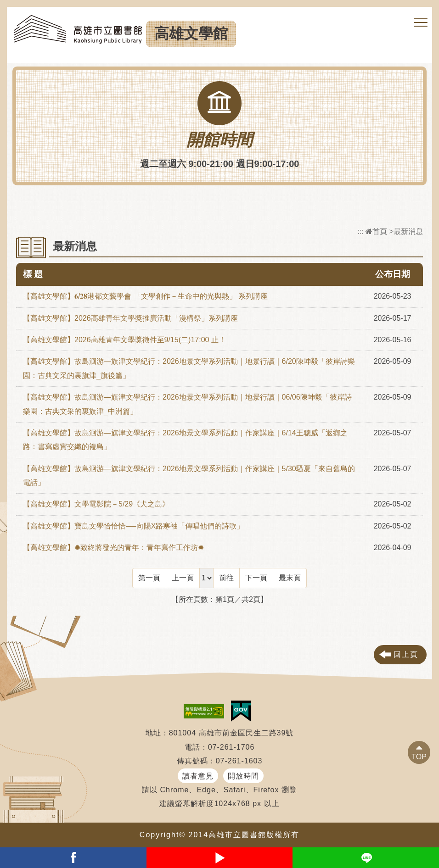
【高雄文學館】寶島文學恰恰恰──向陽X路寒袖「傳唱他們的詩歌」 (133, 526)
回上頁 (406, 654)
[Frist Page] (149, 578)
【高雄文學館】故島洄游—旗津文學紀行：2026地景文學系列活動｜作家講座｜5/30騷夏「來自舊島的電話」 (189, 476)
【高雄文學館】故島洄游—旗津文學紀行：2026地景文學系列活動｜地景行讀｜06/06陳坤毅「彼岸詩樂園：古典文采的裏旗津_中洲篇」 (187, 404)
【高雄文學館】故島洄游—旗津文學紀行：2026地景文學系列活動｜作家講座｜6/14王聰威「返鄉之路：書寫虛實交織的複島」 (185, 440)
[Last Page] (290, 578)
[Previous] (183, 578)
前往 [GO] (226, 578)
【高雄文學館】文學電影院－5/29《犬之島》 (96, 504)
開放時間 (243, 776)
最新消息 (408, 231)
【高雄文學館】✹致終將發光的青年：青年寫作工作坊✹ (113, 548)
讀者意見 (198, 776)
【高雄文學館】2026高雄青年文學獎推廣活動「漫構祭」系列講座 (130, 318)
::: (360, 231)
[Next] (256, 578)
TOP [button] (419, 757)
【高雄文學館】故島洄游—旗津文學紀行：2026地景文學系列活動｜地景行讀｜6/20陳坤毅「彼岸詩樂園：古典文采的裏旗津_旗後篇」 (189, 368)
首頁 (376, 231)
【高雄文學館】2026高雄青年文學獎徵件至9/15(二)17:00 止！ (124, 340)
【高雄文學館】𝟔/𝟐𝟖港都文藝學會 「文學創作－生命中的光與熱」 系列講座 (145, 296)
